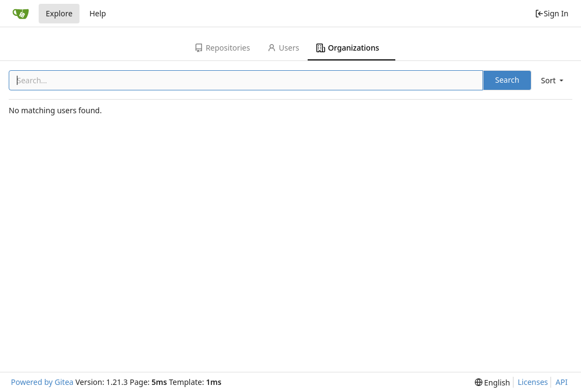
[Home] (21, 14)
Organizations (348, 48)
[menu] (553, 80)
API (561, 382)
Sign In (552, 13)
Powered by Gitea (42, 382)
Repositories (222, 48)
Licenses (533, 382)
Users (283, 48)
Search (507, 80)
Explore (59, 13)
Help (98, 13)
